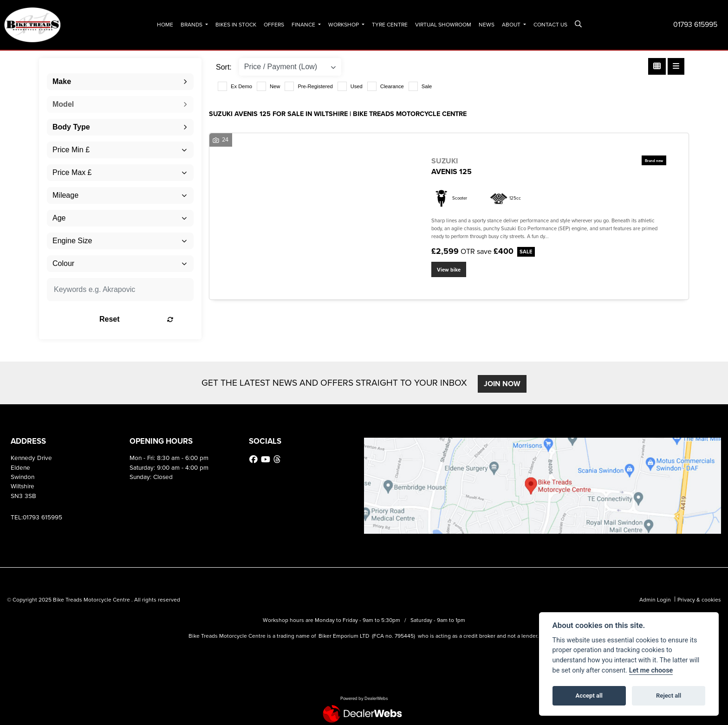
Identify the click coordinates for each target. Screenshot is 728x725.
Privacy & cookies (699, 600)
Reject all (669, 696)
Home (165, 25)
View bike (449, 270)
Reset (146, 319)
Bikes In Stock (236, 25)
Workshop (344, 25)
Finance (304, 25)
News (487, 25)
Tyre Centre (390, 25)
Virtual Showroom (443, 25)
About (512, 25)
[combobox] (120, 82)
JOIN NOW (504, 384)
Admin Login (655, 600)
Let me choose (651, 670)
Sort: (224, 67)
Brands (192, 25)
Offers (274, 25)
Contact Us (550, 25)
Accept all (589, 696)
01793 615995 (695, 24)
